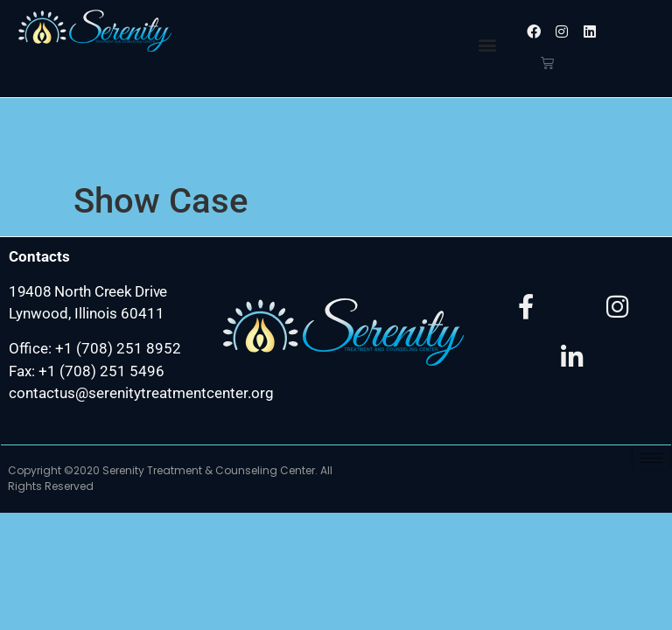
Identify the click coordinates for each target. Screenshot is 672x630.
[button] (488, 44)
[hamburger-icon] (651, 383)
